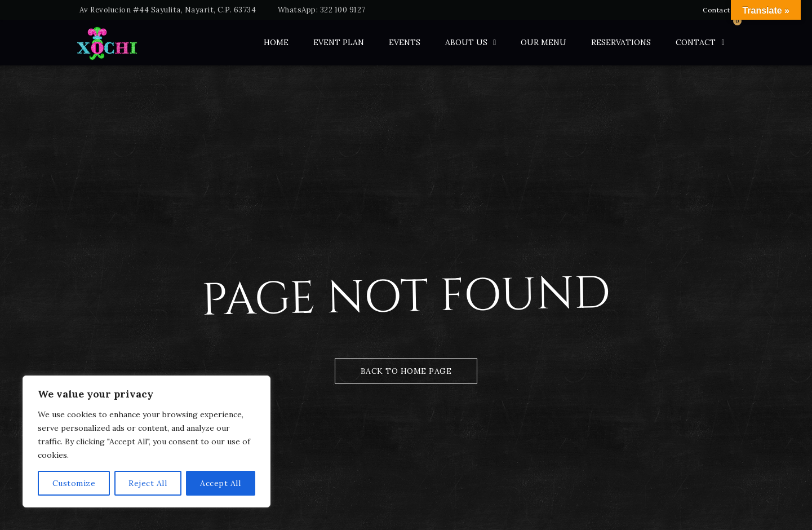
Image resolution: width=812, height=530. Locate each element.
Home (276, 42)
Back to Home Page (406, 371)
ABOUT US (466, 42)
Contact (716, 10)
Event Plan (339, 42)
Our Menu (543, 42)
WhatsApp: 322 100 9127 (322, 10)
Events (405, 42)
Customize (74, 483)
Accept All (220, 483)
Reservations (621, 42)
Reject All (148, 483)
